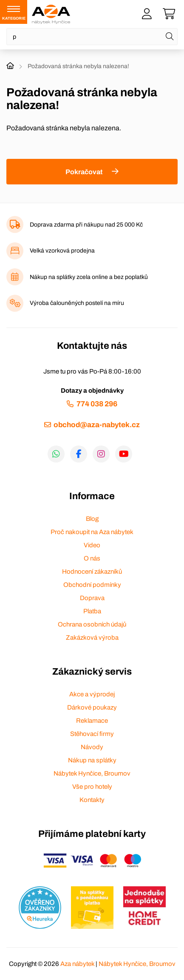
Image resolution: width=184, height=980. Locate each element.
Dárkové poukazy (92, 707)
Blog (92, 519)
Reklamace (92, 721)
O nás (92, 558)
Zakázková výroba (92, 638)
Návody (92, 747)
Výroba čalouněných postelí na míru (77, 303)
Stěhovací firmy (92, 734)
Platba (92, 611)
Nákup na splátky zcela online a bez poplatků (89, 277)
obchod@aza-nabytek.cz (97, 425)
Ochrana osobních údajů (92, 624)
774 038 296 (97, 404)
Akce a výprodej (92, 694)
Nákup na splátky (92, 760)
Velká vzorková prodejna (62, 251)
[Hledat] (170, 37)
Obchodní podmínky (92, 585)
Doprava (92, 598)
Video (92, 545)
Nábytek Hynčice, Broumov (92, 773)
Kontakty (92, 800)
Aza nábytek (77, 964)
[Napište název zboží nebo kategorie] (92, 37)
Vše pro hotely (92, 787)
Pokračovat (84, 172)
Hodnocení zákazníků (92, 572)
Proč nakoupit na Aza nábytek (92, 532)
